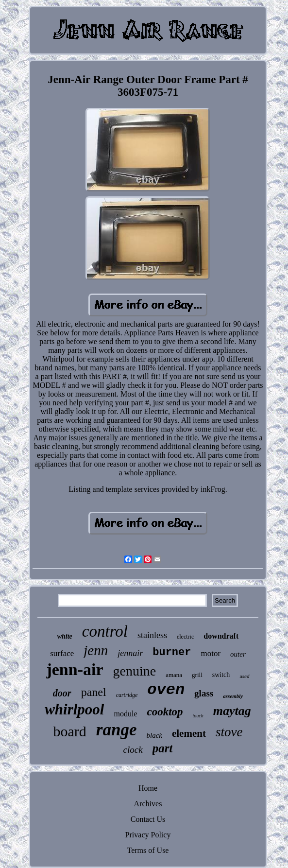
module (125, 714)
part (163, 748)
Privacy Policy (148, 835)
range (117, 730)
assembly (233, 696)
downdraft (221, 636)
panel (94, 692)
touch (198, 716)
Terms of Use (148, 850)
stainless (152, 635)
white (65, 636)
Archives (148, 804)
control (105, 631)
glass (204, 693)
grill (197, 675)
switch (221, 675)
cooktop (165, 712)
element (189, 733)
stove (229, 732)
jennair (130, 653)
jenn (96, 650)
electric (185, 637)
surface (62, 653)
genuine (135, 671)
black (154, 735)
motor (211, 653)
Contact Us (148, 819)
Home (148, 788)
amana (174, 675)
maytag (232, 711)
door (62, 693)
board (70, 731)
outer (238, 654)
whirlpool (74, 709)
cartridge (127, 695)
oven (166, 690)
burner (172, 652)
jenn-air (75, 669)
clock (133, 750)
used (244, 676)
